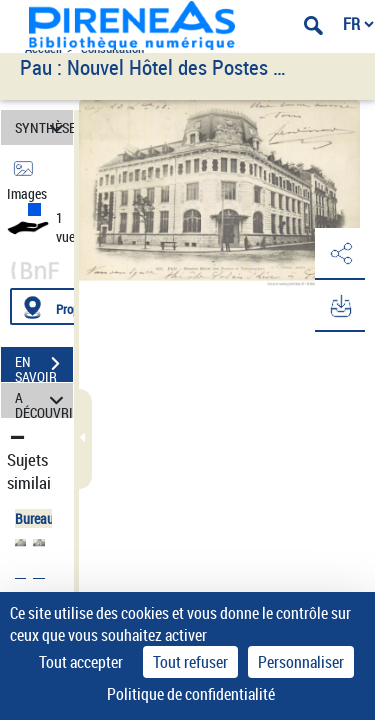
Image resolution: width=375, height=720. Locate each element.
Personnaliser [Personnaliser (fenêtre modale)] (301, 662)
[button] (340, 254)
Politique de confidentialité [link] (191, 694)
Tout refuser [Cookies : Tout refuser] (190, 662)
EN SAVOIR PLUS (44, 366)
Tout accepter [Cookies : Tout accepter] (81, 662)
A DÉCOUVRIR (44, 400)
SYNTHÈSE (44, 127)
